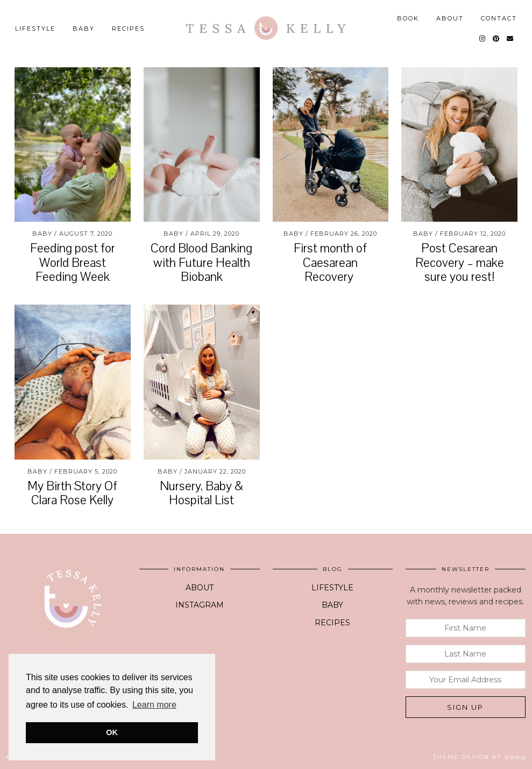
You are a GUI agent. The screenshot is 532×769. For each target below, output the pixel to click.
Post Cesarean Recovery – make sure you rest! (460, 263)
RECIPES (332, 623)
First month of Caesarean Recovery (330, 263)
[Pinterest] (496, 39)
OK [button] (112, 732)
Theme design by (480, 757)
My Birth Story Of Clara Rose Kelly (72, 493)
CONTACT (499, 18)
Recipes (128, 29)
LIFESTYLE (35, 29)
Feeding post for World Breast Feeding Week (73, 263)
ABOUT (450, 18)
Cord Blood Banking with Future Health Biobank (201, 263)
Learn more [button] (154, 705)
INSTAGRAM (200, 605)
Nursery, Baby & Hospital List (201, 493)
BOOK (408, 18)
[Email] (510, 39)
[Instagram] (483, 39)
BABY (84, 29)
